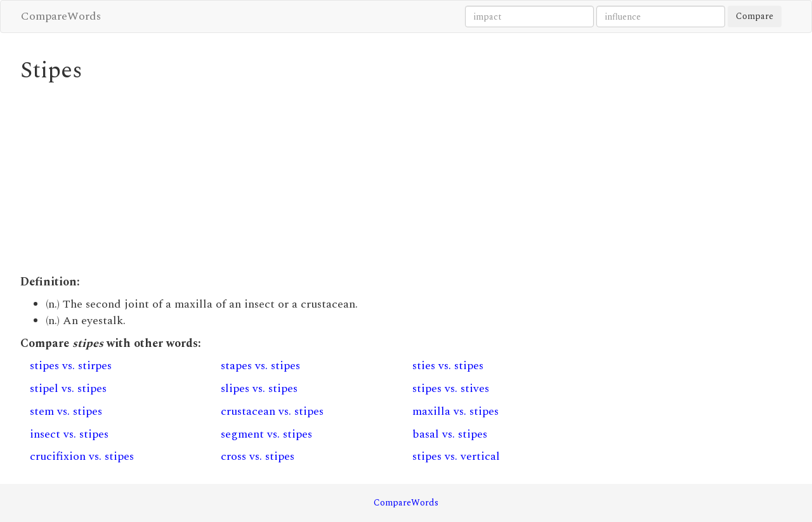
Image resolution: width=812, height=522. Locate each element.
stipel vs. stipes (68, 388)
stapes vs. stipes (260, 366)
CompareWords (61, 16)
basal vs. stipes (450, 434)
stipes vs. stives (451, 388)
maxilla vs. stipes (455, 411)
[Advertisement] (307, 179)
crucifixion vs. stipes (82, 456)
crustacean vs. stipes (272, 411)
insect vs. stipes (69, 434)
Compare (755, 16)
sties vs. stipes (448, 366)
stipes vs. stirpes (71, 366)
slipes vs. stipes (259, 388)
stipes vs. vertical (456, 456)
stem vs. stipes (66, 411)
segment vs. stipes (266, 434)
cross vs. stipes (258, 456)
